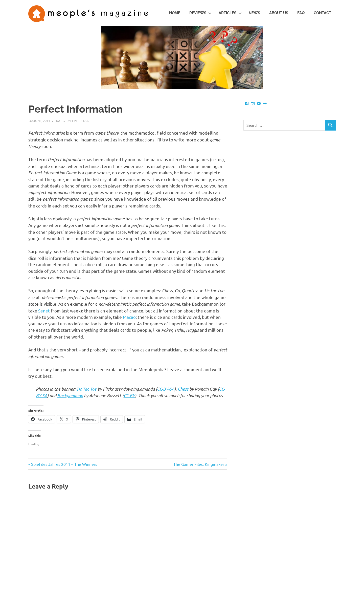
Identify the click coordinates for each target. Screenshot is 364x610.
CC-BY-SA (166, 389)
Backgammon (70, 395)
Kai (59, 121)
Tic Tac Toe (86, 389)
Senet (44, 311)
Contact (322, 13)
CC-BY (129, 395)
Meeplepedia (78, 121)
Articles (230, 13)
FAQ (301, 13)
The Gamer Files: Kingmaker (199, 464)
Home (175, 13)
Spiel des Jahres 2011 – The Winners (64, 464)
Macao (129, 317)
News (254, 13)
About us (279, 13)
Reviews (200, 13)
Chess (183, 389)
